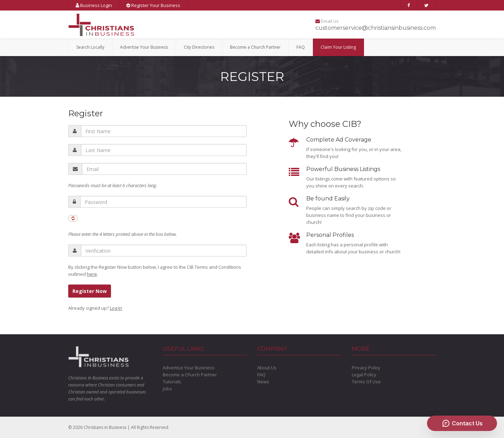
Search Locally (90, 47)
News (263, 382)
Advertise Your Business (144, 47)
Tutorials (172, 382)
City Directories (199, 47)
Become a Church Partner (255, 47)
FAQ (301, 47)
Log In (116, 308)
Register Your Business (153, 5)
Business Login (94, 5)
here (92, 274)
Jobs (167, 389)
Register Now (90, 291)
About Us (267, 368)
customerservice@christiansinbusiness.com (376, 28)
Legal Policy (364, 375)
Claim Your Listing (338, 47)
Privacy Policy (366, 368)
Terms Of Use (366, 382)
